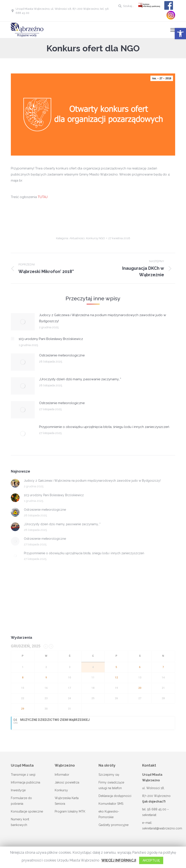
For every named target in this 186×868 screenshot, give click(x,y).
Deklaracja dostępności (115, 796)
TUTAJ (43, 197)
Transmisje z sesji (23, 775)
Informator (62, 775)
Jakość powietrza (67, 782)
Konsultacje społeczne (27, 811)
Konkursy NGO (95, 238)
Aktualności (77, 238)
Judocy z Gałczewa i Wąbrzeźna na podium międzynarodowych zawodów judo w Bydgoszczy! (103, 318)
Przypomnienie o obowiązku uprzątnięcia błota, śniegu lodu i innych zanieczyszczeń (104, 427)
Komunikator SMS (111, 804)
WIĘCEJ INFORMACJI (119, 860)
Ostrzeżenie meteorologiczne (62, 355)
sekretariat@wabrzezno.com (162, 828)
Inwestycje (18, 790)
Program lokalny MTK (70, 811)
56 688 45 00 (157, 809)
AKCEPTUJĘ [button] (151, 860)
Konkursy (61, 790)
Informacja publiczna (26, 782)
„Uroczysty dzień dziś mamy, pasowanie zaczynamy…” (80, 379)
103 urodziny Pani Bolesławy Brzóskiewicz (51, 339)
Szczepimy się (109, 775)
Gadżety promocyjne (114, 825)
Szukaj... (128, 6)
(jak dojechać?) (154, 801)
